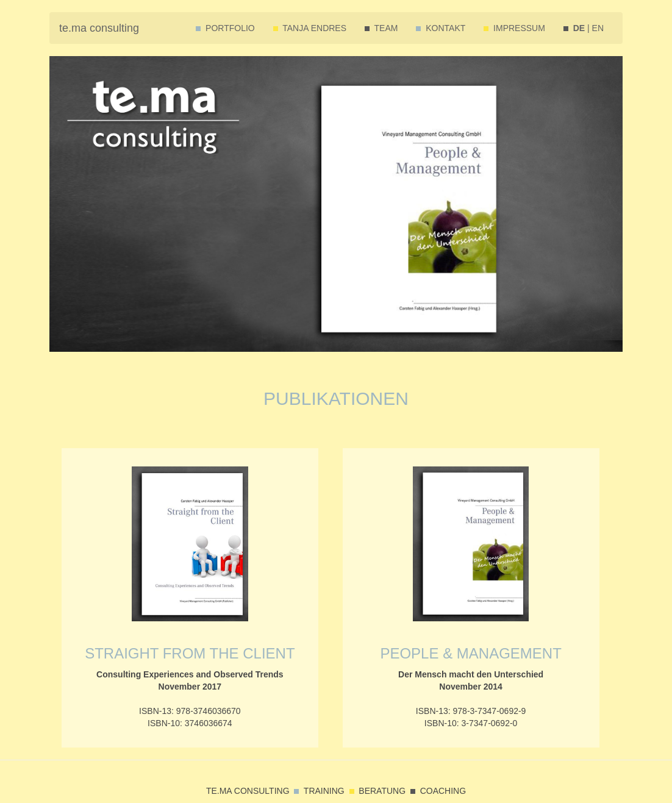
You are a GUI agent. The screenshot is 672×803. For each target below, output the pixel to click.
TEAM (381, 28)
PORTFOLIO (225, 28)
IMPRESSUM (514, 28)
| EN (584, 28)
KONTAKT (441, 28)
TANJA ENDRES (310, 28)
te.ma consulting (99, 28)
